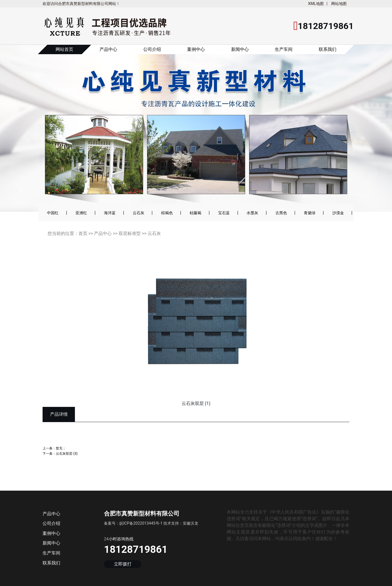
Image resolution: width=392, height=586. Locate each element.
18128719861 (136, 549)
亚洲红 (81, 213)
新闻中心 (240, 49)
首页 (83, 233)
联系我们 (328, 49)
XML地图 (316, 4)
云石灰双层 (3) (67, 453)
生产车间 (284, 49)
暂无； (61, 448)
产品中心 (108, 49)
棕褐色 (167, 213)
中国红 (53, 213)
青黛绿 (310, 213)
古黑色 (281, 213)
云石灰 (138, 213)
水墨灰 (252, 213)
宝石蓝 (224, 213)
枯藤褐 (195, 213)
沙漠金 (338, 213)
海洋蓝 (110, 213)
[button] (20, 132)
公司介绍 (152, 49)
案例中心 (196, 49)
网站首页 (64, 49)
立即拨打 (123, 564)
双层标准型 (130, 233)
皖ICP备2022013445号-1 (141, 523)
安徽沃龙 (190, 523)
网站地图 (339, 4)
